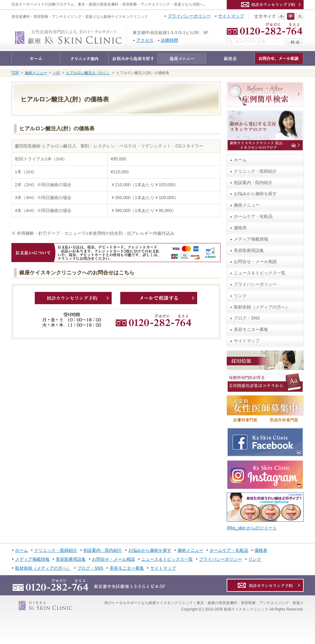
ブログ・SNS (247, 318)
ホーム (240, 160)
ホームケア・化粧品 (253, 216)
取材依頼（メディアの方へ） (262, 307)
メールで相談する (159, 298)
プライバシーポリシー (255, 284)
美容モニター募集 (251, 329)
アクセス (145, 40)
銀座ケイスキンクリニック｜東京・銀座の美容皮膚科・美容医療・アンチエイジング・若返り (126, 31)
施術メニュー (247, 205)
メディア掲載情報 (251, 239)
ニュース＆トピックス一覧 (260, 273)
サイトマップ (247, 341)
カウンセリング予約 (73, 298)
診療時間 (169, 40)
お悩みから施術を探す (255, 194)
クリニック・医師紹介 (255, 171)
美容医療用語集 (249, 250)
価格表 (240, 228)
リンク (240, 296)
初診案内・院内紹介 (253, 183)
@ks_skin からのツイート (252, 528)
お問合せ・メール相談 (255, 261)
